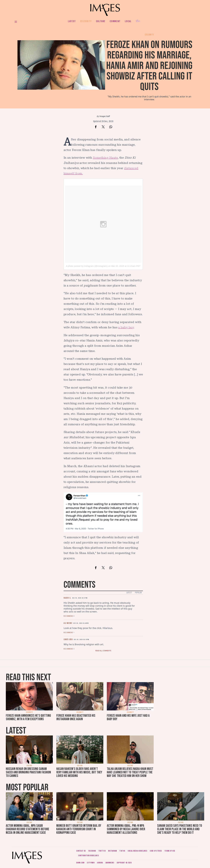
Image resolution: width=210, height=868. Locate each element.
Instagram (112, 851)
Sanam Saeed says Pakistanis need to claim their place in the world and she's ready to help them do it (180, 829)
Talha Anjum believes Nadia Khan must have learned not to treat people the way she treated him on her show (130, 772)
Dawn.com (80, 863)
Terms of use (170, 851)
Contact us (81, 851)
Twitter (102, 851)
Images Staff (105, 116)
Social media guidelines (137, 851)
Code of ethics (156, 851)
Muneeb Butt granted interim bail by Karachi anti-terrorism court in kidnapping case (79, 829)
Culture (101, 21)
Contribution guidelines (88, 856)
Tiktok (122, 851)
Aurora (100, 863)
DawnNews (110, 863)
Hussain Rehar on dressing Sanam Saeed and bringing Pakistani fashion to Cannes (28, 772)
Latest (72, 21)
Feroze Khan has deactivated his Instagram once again (76, 717)
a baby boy (126, 327)
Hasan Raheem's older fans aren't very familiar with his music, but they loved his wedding (79, 772)
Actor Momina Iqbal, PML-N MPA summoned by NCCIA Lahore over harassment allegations (126, 829)
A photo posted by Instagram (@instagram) (87, 266)
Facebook (92, 851)
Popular (138, 593)
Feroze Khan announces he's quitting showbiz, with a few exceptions (28, 717)
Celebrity (86, 21)
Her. (138, 21)
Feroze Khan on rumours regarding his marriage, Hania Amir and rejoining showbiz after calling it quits (149, 66)
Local (128, 21)
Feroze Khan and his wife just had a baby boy (128, 717)
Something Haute (105, 158)
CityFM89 (91, 863)
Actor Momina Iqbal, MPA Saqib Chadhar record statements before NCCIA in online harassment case (28, 829)
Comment (115, 21)
